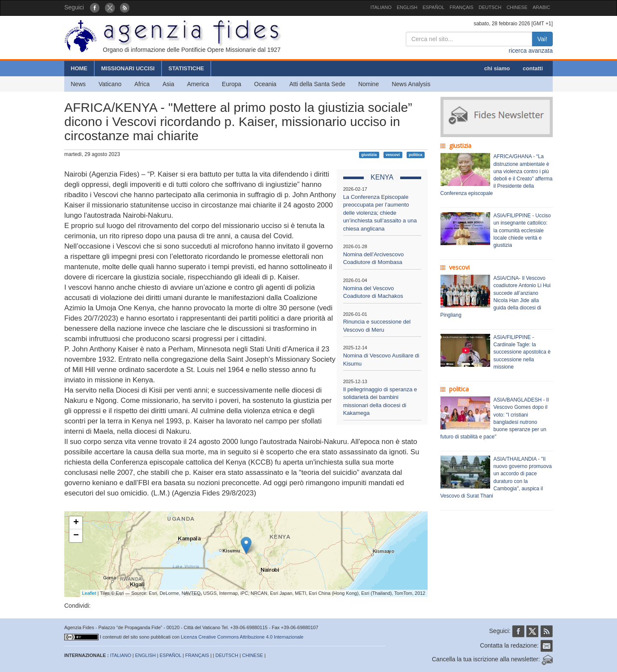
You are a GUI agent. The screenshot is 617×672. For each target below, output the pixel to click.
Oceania (265, 84)
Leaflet (89, 593)
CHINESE (517, 7)
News (78, 84)
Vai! (542, 39)
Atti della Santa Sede (317, 84)
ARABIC (541, 7)
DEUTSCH (490, 7)
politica (416, 155)
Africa (142, 84)
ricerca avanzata (531, 51)
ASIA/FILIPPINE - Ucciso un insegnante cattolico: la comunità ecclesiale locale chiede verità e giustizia (522, 230)
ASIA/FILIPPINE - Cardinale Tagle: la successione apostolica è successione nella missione (522, 352)
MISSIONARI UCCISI (128, 68)
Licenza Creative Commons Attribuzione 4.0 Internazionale (242, 637)
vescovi (393, 155)
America (198, 84)
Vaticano (110, 84)
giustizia (369, 155)
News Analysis (411, 84)
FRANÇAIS (461, 7)
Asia (168, 84)
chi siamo (497, 68)
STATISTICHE (186, 68)
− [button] (76, 536)
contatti (533, 68)
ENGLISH (407, 7)
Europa (232, 84)
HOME (79, 68)
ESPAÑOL (433, 7)
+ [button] (76, 523)
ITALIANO (381, 7)
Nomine (368, 84)
